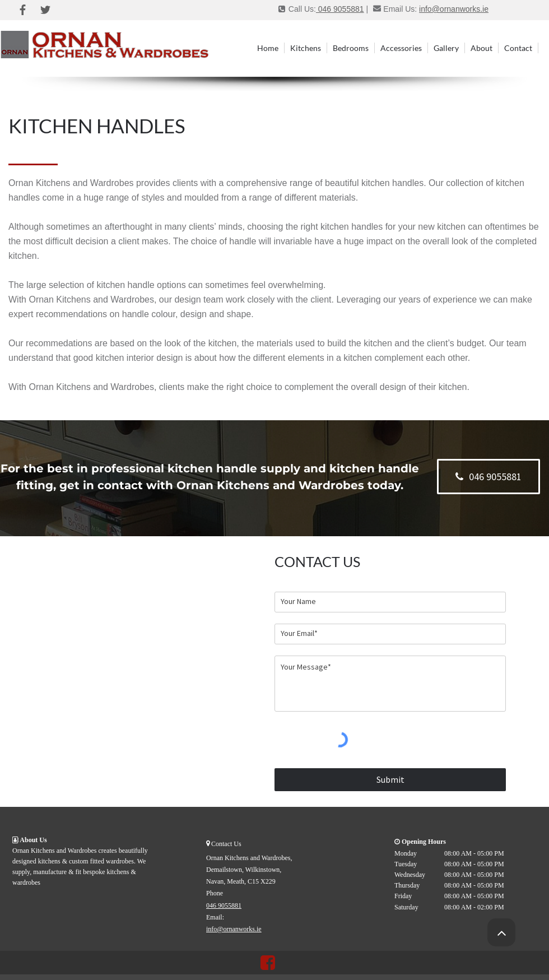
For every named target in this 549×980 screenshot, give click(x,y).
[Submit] (390, 780)
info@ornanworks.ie (454, 9)
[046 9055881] (488, 477)
